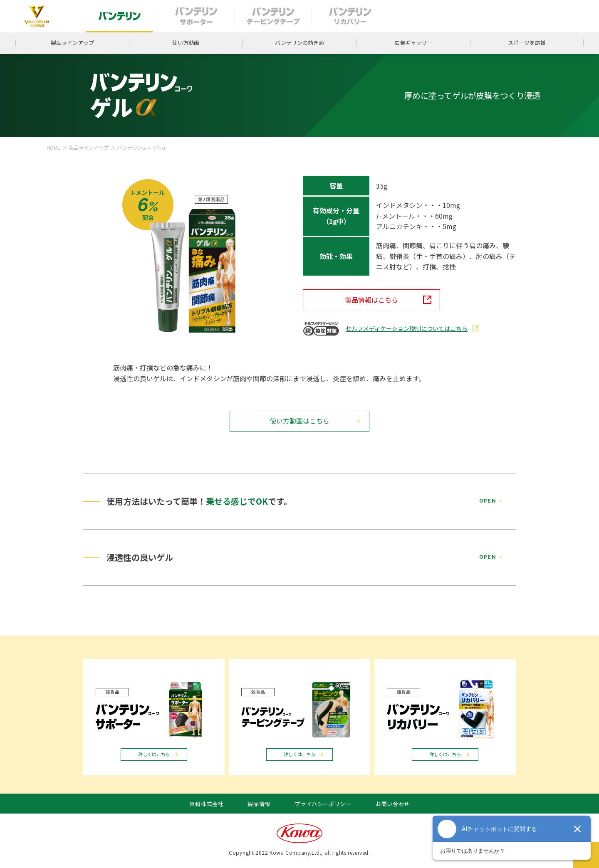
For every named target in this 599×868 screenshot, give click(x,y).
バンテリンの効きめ (299, 43)
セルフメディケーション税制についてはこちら (407, 328)
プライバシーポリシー (323, 804)
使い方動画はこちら (299, 421)
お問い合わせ (393, 804)
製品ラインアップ (72, 43)
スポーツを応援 (527, 43)
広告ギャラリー (413, 43)
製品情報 (259, 804)
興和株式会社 (206, 804)
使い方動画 (186, 43)
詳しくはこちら (154, 754)
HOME (53, 147)
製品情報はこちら (371, 300)
